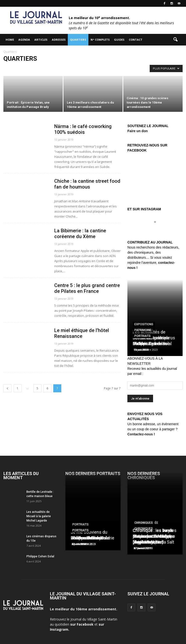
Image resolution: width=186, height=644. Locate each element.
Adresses (59, 40)
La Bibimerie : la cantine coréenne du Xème (80, 234)
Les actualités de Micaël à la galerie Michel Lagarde (39, 516)
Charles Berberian (150, 344)
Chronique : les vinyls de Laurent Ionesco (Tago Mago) (153, 536)
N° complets (100, 40)
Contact (136, 40)
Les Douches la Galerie (93, 538)
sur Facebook (82, 624)
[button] (175, 40)
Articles (41, 40)
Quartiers (78, 40)
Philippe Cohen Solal (40, 556)
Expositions (144, 324)
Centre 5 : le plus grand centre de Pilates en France (87, 288)
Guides (119, 40)
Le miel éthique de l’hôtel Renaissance (82, 333)
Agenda (24, 40)
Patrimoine (143, 330)
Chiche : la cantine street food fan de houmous (87, 184)
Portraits (143, 336)
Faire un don (138, 131)
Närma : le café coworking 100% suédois (83, 129)
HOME (10, 40)
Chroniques (144, 523)
